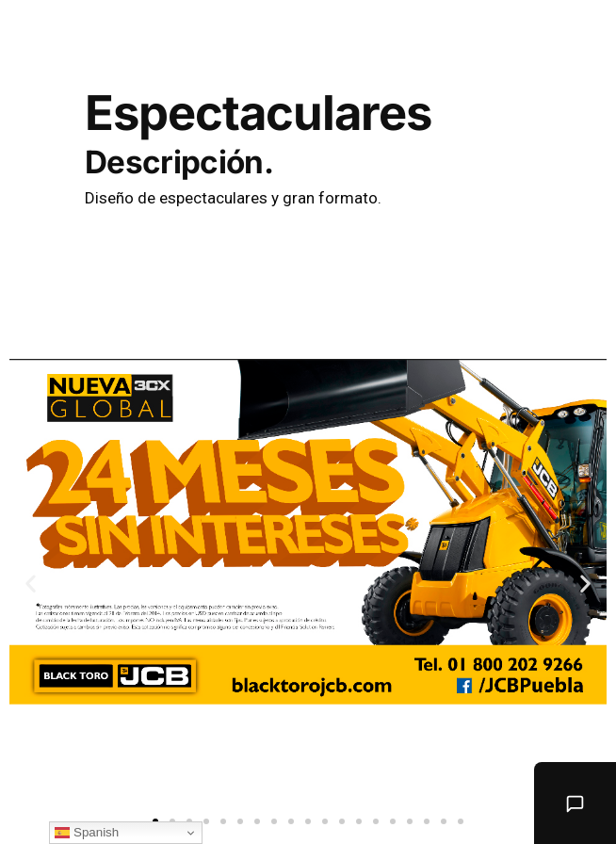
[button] (206, 821)
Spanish (87, 833)
